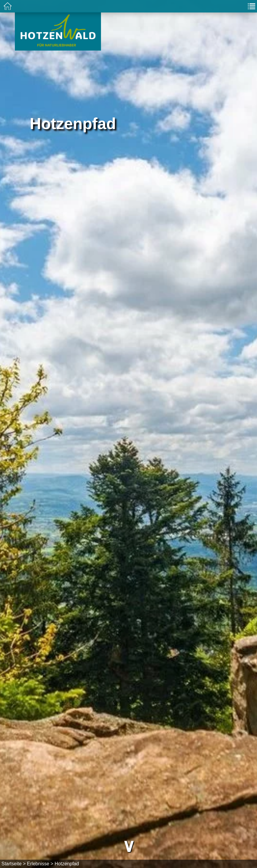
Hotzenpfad (67, 864)
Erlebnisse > (40, 864)
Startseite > (14, 864)
